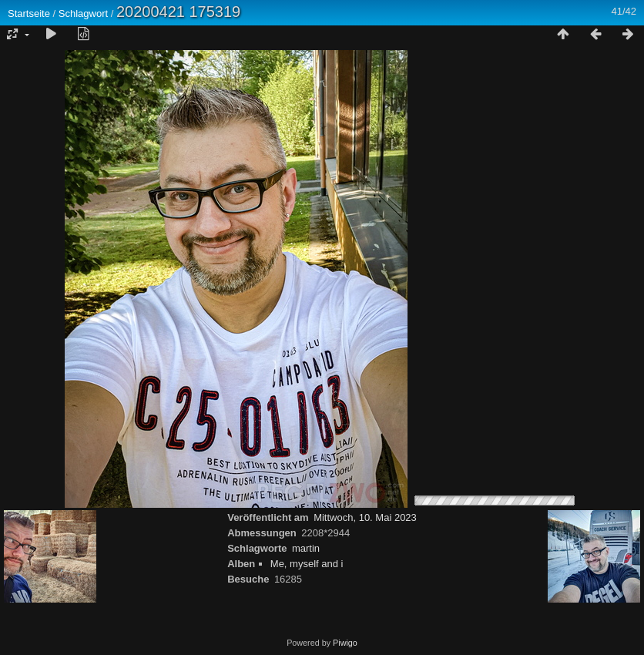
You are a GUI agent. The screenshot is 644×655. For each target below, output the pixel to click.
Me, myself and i (307, 564)
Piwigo (345, 643)
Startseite (29, 13)
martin (306, 548)
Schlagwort (83, 13)
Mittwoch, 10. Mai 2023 (365, 517)
